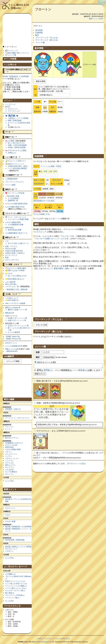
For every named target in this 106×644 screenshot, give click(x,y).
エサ (7, 241)
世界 (55, 171)
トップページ (10, 104)
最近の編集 (12, 53)
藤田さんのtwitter (12, 308)
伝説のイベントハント (16, 164)
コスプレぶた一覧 (12, 286)
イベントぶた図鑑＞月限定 (51, 166)
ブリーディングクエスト (15, 182)
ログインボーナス (12, 260)
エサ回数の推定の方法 (16, 207)
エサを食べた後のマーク (19, 243)
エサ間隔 (37, 189)
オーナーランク (11, 255)
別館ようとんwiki (12, 349)
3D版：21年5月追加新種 (17, 145)
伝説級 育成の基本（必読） (18, 166)
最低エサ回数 (39, 180)
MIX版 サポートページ (16, 318)
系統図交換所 (12, 179)
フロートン (43, 9)
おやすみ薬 (12, 249)
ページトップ (12, 51)
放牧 (53, 107)
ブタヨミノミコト (12, 458)
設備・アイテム (11, 246)
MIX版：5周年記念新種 (17, 147)
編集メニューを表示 (96, 19)
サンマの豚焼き (11, 472)
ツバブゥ (9, 456)
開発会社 (9, 313)
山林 (50, 171)
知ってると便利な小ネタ (17, 276)
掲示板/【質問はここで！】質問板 (18, 547)
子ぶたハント (13, 109)
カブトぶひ (9, 463)
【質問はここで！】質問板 (18, 118)
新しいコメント (23, 53)
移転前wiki (11, 351)
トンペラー (9, 461)
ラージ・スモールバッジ (17, 217)
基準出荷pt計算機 (15, 230)
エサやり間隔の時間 (13, 222)
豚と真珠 (10, 593)
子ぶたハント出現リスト (17, 161)
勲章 (7, 258)
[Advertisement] (69, 133)
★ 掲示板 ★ (12, 116)
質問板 (47, 371)
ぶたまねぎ (9, 470)
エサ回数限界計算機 (16, 225)
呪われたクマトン (12, 438)
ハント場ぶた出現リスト (16, 584)
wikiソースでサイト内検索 (15, 303)
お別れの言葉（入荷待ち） (15, 253)
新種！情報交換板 (15, 121)
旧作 (18, 251)
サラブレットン (11, 549)
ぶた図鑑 (11, 141)
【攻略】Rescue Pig (13, 339)
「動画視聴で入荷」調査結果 (16, 289)
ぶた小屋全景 (10, 282)
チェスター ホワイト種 (15, 591)
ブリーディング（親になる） (47, 40)
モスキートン (10, 508)
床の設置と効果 (13, 196)
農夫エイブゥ (10, 465)
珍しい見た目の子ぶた (16, 143)
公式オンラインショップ (17, 326)
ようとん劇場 (13, 332)
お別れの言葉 (10, 251)
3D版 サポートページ (16, 320)
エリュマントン (11, 454)
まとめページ (55, 219)
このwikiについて (12, 298)
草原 (45, 171)
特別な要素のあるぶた (16, 279)
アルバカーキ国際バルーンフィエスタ (51, 239)
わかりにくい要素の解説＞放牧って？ (59, 268)
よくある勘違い (14, 198)
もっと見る (9, 481)
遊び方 (8, 107)
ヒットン (9, 429)
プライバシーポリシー (54, 639)
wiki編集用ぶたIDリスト (14, 443)
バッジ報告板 (79, 371)
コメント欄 (40, 42)
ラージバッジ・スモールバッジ (17, 418)
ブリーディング (14, 111)
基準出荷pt (57, 180)
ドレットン (9, 427)
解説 (37, 35)
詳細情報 (39, 33)
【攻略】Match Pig (12, 336)
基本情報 (39, 30)
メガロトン (9, 551)
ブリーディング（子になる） (47, 38)
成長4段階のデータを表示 (44, 201)
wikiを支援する (13, 300)
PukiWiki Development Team (44, 642)
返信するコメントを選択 (45, 362)
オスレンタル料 (11, 445)
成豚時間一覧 (13, 201)
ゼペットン (9, 474)
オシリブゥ (9, 467)
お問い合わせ (66, 639)
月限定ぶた (12, 153)
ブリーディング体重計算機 (18, 219)
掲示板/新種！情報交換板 (15, 540)
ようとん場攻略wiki (13, 346)
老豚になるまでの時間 (16, 270)
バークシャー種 (12, 598)
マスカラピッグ (40, 232)
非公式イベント (11, 343)
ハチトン (9, 452)
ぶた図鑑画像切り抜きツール (16, 233)
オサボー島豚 (10, 522)
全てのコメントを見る (76, 464)
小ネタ (10, 274)
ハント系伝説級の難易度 (17, 168)
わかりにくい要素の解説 (17, 268)
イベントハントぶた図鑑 (16, 586)
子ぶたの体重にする (41, 214)
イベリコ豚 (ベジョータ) (16, 588)
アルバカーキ (66, 236)
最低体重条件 (39, 184)
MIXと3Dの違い (11, 284)
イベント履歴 (10, 185)
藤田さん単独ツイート (16, 310)
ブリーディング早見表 (16, 193)
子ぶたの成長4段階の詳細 (17, 204)
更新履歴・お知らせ (13, 409)
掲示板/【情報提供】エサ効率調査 (16, 76)
